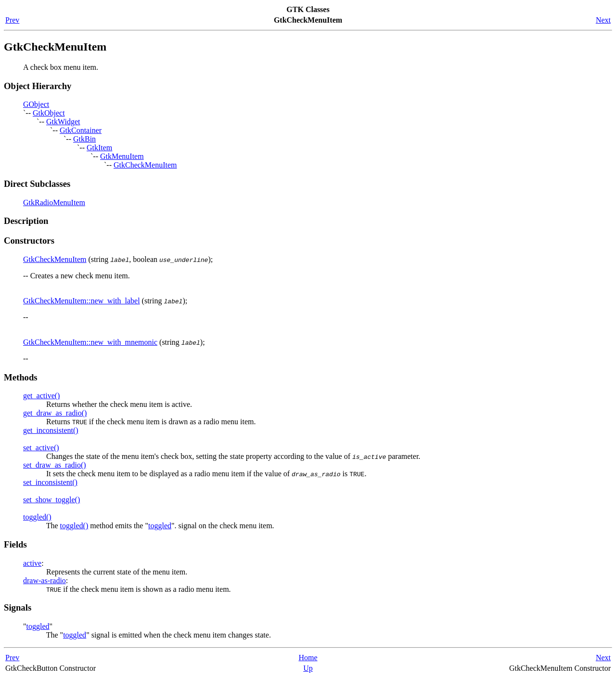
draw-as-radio (45, 580)
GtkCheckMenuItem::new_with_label (82, 301)
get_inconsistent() (51, 430)
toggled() (37, 517)
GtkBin (84, 139)
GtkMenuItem (122, 156)
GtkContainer (81, 130)
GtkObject (49, 113)
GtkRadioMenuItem (54, 202)
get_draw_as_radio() (55, 413)
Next (603, 20)
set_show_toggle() (51, 500)
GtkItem (99, 148)
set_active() (41, 448)
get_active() (41, 396)
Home (308, 658)
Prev (12, 20)
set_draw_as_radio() (55, 465)
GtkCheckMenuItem (145, 165)
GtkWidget (63, 122)
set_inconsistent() (50, 482)
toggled (160, 526)
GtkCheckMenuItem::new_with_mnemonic (90, 342)
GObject (36, 104)
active (32, 563)
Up (308, 668)
